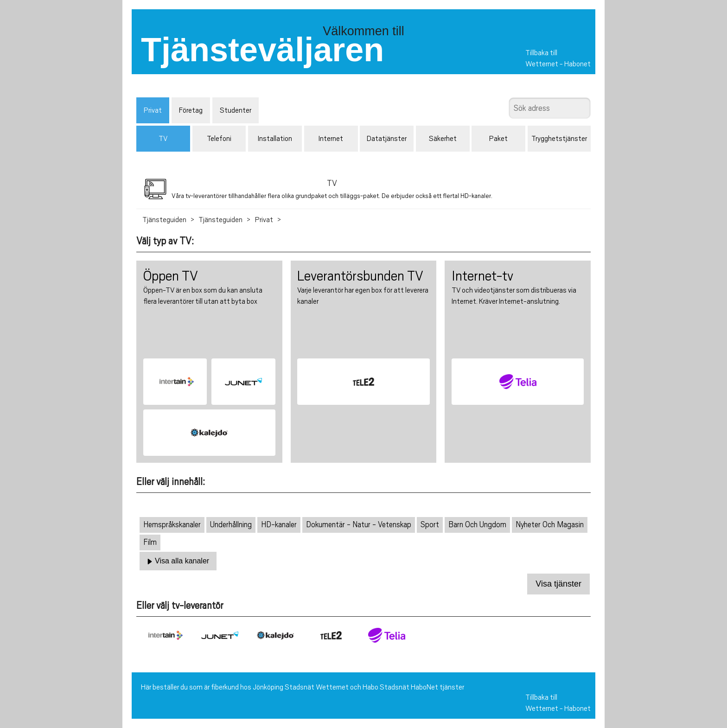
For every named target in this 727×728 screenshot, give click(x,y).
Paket (498, 139)
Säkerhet (443, 139)
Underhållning (231, 525)
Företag (191, 110)
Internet (331, 139)
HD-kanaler (279, 525)
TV (163, 139)
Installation (275, 139)
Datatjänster (387, 139)
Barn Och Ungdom (477, 525)
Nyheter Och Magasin (550, 525)
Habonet (577, 64)
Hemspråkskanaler (172, 525)
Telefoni (219, 139)
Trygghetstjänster (559, 139)
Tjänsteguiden (164, 220)
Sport (430, 525)
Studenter (236, 110)
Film (150, 542)
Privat (153, 110)
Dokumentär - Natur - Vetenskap (359, 525)
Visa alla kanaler (178, 561)
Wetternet (542, 64)
